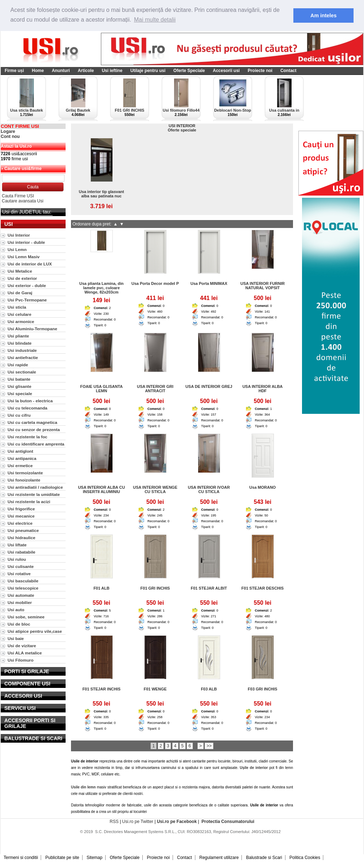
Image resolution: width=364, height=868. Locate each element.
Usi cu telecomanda (27, 408)
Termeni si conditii (21, 858)
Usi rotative (19, 574)
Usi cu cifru (19, 415)
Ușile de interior (254, 768)
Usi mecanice (21, 516)
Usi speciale (20, 393)
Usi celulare (19, 314)
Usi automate (21, 595)
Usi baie (16, 638)
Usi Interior (19, 235)
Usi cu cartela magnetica (32, 422)
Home (38, 71)
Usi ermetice (20, 466)
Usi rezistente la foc (27, 437)
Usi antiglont (20, 451)
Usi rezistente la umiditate (34, 494)
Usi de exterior (22, 278)
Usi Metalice (20, 271)
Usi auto (16, 610)
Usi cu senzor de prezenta (34, 429)
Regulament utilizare (219, 858)
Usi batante (19, 379)
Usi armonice (21, 321)
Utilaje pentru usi (148, 71)
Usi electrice (20, 523)
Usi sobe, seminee (26, 617)
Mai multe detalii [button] (155, 20)
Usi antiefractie (23, 357)
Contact (288, 71)
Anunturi (61, 71)
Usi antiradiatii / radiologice (35, 487)
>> (209, 746)
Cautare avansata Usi (23, 201)
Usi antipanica (22, 458)
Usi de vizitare (22, 646)
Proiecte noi (260, 71)
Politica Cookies (305, 858)
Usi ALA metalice (25, 653)
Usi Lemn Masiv (24, 257)
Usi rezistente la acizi (29, 502)
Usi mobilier (20, 602)
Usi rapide (18, 365)
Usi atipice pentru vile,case (35, 631)
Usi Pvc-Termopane (27, 300)
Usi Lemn (17, 249)
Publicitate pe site (62, 858)
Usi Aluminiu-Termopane (32, 329)
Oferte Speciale (189, 71)
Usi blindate (20, 343)
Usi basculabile (23, 581)
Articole (86, 71)
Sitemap (94, 858)
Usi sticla (17, 307)
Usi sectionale (22, 372)
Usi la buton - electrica (30, 401)
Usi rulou (17, 559)
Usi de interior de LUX (30, 264)
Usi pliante (18, 336)
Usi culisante (21, 566)
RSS (114, 822)
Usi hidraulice (21, 538)
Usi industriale (22, 350)
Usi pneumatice (23, 530)
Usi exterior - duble (27, 285)
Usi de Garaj (20, 293)
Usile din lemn (83, 787)
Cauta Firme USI (18, 196)
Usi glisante (19, 386)
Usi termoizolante (25, 473)
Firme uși (14, 71)
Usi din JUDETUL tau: (27, 212)
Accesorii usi (226, 71)
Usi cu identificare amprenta (36, 444)
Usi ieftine (112, 71)
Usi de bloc (19, 624)
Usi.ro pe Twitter (138, 822)
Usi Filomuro (21, 660)
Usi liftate (17, 545)
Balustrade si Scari (264, 858)
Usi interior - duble (26, 242)
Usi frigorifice (21, 509)
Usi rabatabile (21, 552)
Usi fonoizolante (24, 480)
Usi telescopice (23, 588)
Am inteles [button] (323, 15)
